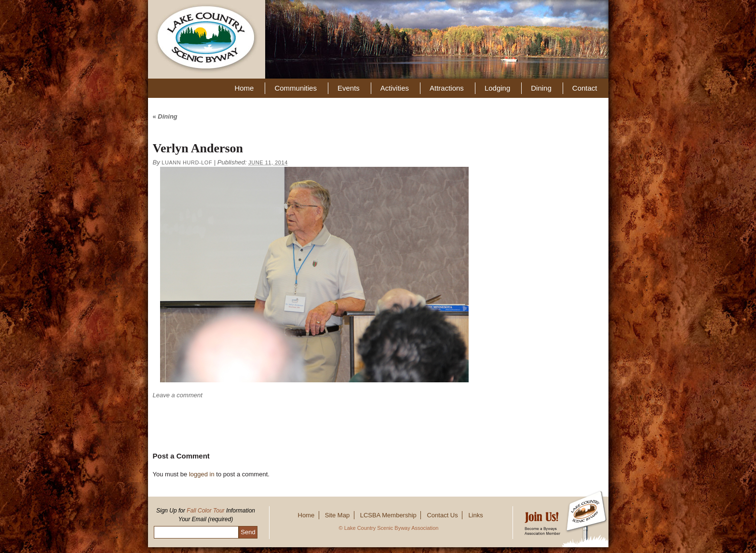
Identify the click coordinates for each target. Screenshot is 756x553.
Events (349, 88)
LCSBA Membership (388, 515)
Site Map (337, 515)
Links (475, 515)
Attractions (447, 88)
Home (244, 88)
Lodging (497, 88)
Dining (541, 88)
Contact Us (442, 515)
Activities (395, 88)
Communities (296, 88)
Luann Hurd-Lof (187, 162)
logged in (202, 474)
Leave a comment (178, 395)
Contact (585, 88)
